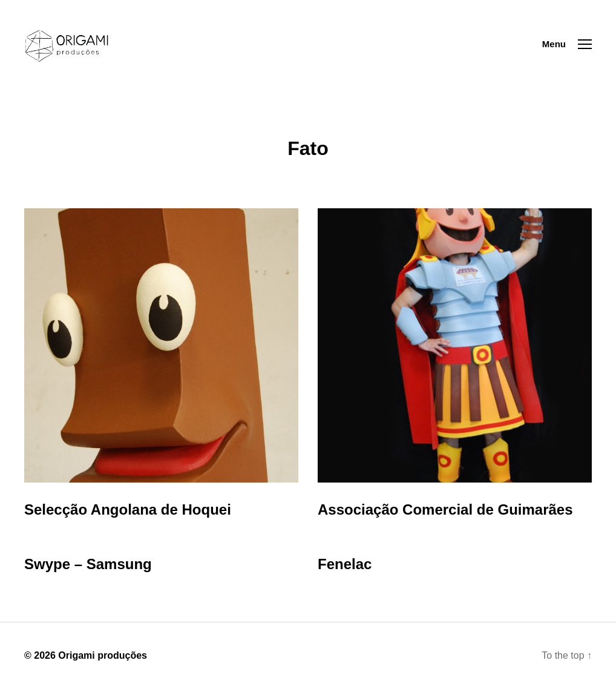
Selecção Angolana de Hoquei (128, 509)
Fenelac (345, 564)
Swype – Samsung (88, 564)
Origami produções (103, 655)
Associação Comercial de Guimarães (445, 509)
